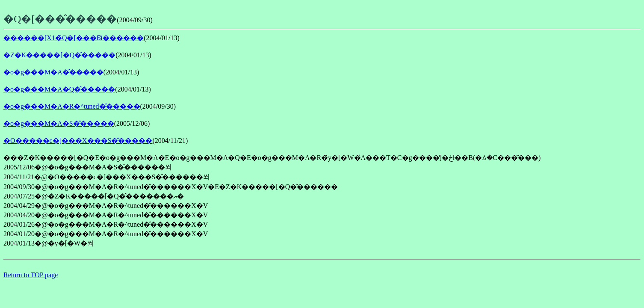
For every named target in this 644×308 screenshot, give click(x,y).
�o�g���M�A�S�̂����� (59, 123)
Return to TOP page (31, 275)
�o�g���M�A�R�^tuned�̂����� (72, 106)
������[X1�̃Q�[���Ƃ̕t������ (74, 38)
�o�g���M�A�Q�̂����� (59, 89)
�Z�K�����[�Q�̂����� (59, 55)
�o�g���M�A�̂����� (53, 72)
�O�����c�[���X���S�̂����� (78, 141)
